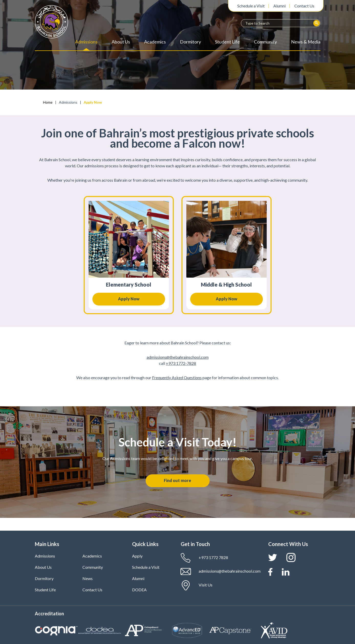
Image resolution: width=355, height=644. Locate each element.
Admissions (86, 42)
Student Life (227, 42)
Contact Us (304, 6)
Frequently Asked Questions (177, 378)
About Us (121, 42)
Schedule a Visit (251, 6)
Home (48, 102)
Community (265, 42)
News (88, 578)
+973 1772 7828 (204, 558)
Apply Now (129, 299)
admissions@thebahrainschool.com (178, 357)
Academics (155, 42)
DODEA (139, 590)
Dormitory (190, 42)
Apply (137, 556)
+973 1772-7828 (181, 363)
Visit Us (197, 585)
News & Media (306, 42)
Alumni (279, 6)
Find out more (177, 480)
